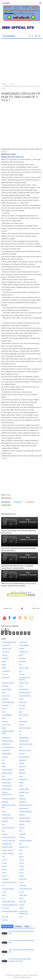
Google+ (30, 502)
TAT (3, 886)
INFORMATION (24, 738)
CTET (21, 686)
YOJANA (5, 920)
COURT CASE (24, 683)
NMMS (21, 783)
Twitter (18, 502)
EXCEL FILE (23, 702)
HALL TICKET (6, 725)
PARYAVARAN (24, 809)
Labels (27, 926)
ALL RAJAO (6, 652)
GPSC (4, 718)
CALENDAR (6, 671)
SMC (21, 850)
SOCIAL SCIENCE (8, 854)
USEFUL (22, 905)
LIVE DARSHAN (24, 757)
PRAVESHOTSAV (25, 818)
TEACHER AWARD (8, 889)
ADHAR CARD (7, 649)
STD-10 (5, 873)
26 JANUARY (6, 645)
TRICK (21, 899)
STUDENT (5, 879)
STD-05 (22, 863)
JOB (21, 747)
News (9, 495)
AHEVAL (22, 649)
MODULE (22, 773)
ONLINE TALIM (24, 792)
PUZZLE (22, 825)
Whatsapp (6, 505)
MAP (4, 764)
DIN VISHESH (24, 690)
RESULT (22, 828)
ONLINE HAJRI (24, 789)
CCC (21, 671)
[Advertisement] (21, 61)
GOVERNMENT (7, 715)
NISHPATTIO (23, 780)
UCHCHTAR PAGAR (9, 902)
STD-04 (5, 863)
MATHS (22, 764)
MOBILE (22, 770)
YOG (21, 917)
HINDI (4, 728)
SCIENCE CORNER (26, 841)
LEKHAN (5, 757)
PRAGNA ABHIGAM (25, 812)
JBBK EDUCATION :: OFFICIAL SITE (27, 975)
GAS (4, 712)
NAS (4, 776)
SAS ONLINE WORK (9, 837)
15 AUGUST (23, 642)
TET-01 (4, 892)
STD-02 (5, 860)
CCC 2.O (5, 674)
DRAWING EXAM (25, 693)
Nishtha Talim (6, 783)
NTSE (21, 786)
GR (20, 718)
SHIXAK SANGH (7, 850)
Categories (9, 36)
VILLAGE (5, 917)
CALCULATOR (24, 668)
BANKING (22, 658)
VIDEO (21, 908)
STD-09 (22, 870)
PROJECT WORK (25, 821)
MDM (4, 767)
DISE (4, 693)
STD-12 (5, 876)
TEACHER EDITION (26, 889)
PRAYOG (5, 821)
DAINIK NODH (7, 690)
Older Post (36, 608)
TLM (4, 899)
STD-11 (22, 873)
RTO (21, 831)
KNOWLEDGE (7, 754)
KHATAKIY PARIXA (25, 751)
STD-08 (5, 870)
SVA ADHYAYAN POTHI (10, 883)
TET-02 (21, 892)
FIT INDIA (22, 706)
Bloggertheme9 (25, 977)
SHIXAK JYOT (24, 847)
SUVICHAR (23, 879)
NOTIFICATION (7, 786)
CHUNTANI (6, 678)
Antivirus (5, 655)
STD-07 (22, 866)
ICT (20, 735)
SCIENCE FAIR (7, 844)
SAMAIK (5, 834)
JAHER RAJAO (24, 741)
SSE (4, 857)
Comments (18, 926)
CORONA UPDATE (8, 683)
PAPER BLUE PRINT (9, 799)
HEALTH (22, 725)
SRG (21, 854)
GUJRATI (5, 722)
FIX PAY (5, 709)
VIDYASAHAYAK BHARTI (10, 912)
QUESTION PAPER (8, 828)
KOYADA (22, 754)
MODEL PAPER (7, 773)
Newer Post (8, 608)
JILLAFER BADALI (8, 747)
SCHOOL (22, 837)
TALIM (21, 883)
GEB (21, 712)
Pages (6, 3)
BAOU (4, 662)
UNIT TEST (23, 902)
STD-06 (5, 866)
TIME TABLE (23, 895)
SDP (21, 844)
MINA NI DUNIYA (7, 770)
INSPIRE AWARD (8, 741)
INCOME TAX (6, 738)
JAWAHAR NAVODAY (26, 744)
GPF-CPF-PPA (24, 715)
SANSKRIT (23, 834)
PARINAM (5, 802)
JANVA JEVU (6, 744)
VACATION (6, 908)
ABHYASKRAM (24, 645)
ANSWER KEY (24, 652)
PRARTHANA (6, 815)
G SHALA (22, 709)
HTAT (21, 731)
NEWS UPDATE (7, 780)
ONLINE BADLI (7, 789)
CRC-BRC (5, 686)
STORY (22, 876)
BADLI (21, 655)
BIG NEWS (23, 662)
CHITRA (22, 674)
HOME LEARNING (25, 728)
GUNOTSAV (23, 722)
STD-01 (22, 857)
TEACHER (23, 886)
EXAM (21, 699)
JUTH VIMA (6, 751)
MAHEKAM (23, 760)
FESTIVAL (5, 706)
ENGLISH (5, 699)
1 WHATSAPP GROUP (9, 642)
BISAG (4, 665)
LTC (3, 760)
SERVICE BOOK (7, 847)
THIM (4, 895)
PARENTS (22, 799)
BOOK (4, 668)
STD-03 (22, 860)
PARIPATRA (23, 802)
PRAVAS (22, 815)
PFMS (4, 812)
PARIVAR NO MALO (26, 805)
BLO (21, 665)
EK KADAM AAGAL (25, 696)
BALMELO (5, 658)
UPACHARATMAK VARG (10, 905)
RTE (4, 831)
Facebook (6, 502)
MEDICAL (22, 767)
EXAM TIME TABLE (8, 702)
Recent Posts (7, 926)
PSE (4, 825)
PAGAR (22, 796)
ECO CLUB (6, 696)
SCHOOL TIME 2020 (9, 841)
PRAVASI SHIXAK (8, 818)
